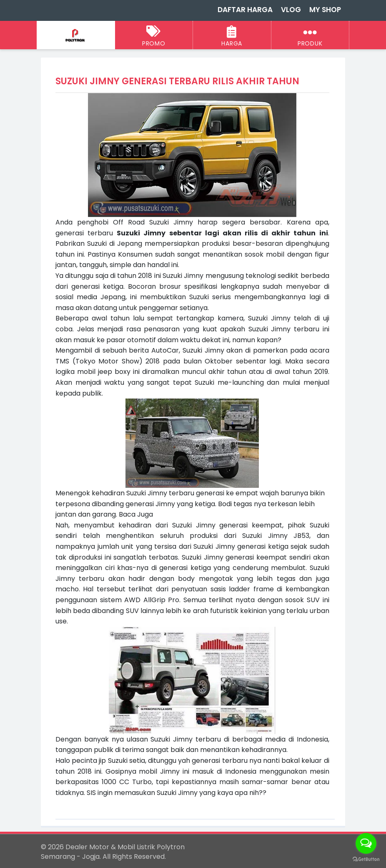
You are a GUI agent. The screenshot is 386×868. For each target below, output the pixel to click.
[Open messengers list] (366, 843)
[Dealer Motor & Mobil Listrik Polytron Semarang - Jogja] (76, 36)
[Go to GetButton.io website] (366, 859)
